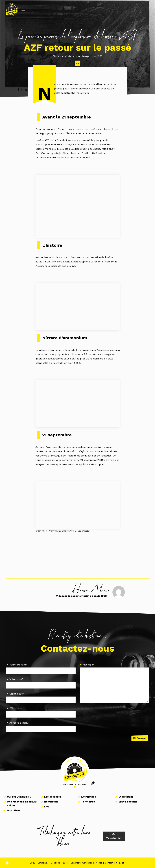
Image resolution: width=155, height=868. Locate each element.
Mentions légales (59, 863)
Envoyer (140, 738)
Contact (109, 863)
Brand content (128, 802)
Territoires (88, 802)
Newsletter (51, 802)
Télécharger (114, 836)
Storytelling (126, 797)
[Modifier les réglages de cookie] (7, 862)
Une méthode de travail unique (22, 804)
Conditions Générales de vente (86, 863)
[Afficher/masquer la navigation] (23, 9)
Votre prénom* (41, 668)
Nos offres (14, 810)
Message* (114, 683)
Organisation (41, 697)
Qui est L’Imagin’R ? (19, 797)
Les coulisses (53, 797)
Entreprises (89, 797)
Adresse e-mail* (41, 727)
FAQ (47, 807)
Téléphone (41, 712)
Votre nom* (41, 683)
